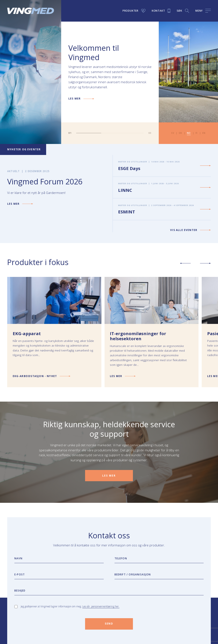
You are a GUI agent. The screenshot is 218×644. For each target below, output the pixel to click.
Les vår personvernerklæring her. (101, 606)
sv (173, 133)
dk (180, 133)
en (204, 133)
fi (197, 133)
